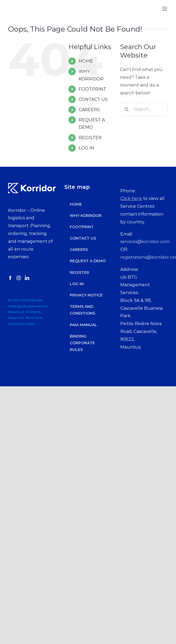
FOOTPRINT (92, 89)
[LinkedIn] (27, 278)
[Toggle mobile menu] (165, 9)
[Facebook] (10, 278)
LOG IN (87, 148)
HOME (86, 61)
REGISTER (90, 138)
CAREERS (89, 110)
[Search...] (144, 109)
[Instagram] (19, 278)
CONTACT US (93, 99)
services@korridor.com (145, 242)
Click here (131, 198)
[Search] (127, 109)
